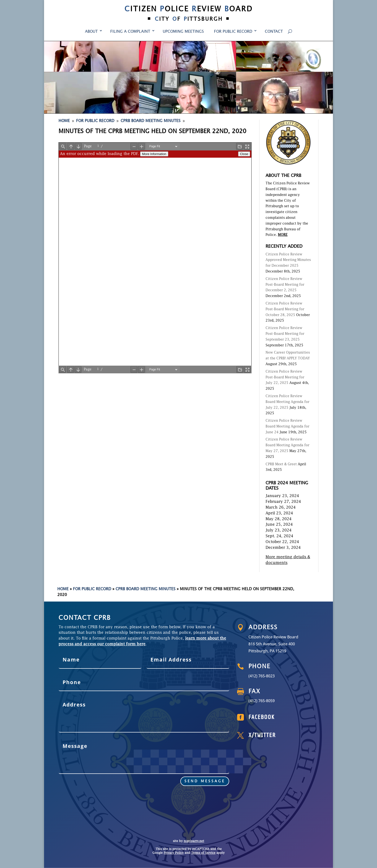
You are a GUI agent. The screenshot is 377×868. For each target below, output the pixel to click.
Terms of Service (203, 853)
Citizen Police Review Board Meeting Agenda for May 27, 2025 (287, 445)
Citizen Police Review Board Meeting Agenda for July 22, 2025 (287, 402)
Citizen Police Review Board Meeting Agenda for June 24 (287, 427)
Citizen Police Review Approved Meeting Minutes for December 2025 (288, 260)
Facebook (279, 718)
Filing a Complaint (130, 32)
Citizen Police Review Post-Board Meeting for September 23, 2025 (285, 334)
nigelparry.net (194, 841)
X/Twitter (280, 736)
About (91, 32)
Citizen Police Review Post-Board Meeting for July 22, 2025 (285, 377)
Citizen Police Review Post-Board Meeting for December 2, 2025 (285, 285)
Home (63, 589)
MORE (283, 235)
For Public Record (233, 32)
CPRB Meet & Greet (281, 464)
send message (149, 771)
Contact (274, 32)
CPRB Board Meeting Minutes (146, 589)
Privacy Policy (174, 853)
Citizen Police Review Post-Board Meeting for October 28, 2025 (285, 309)
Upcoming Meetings (183, 32)
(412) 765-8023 (279, 676)
